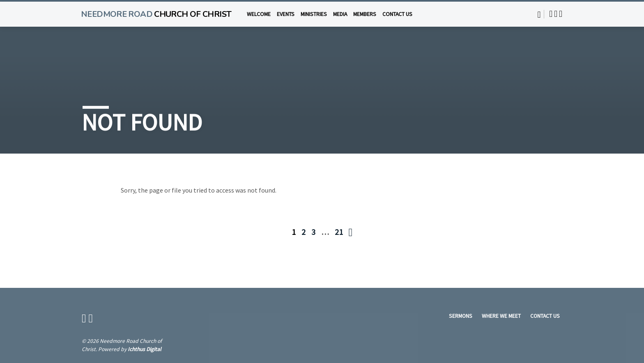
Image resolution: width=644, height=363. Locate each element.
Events (286, 14)
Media (340, 14)
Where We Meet (501, 316)
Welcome (259, 14)
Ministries (314, 14)
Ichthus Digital (144, 349)
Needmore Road (156, 14)
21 (339, 232)
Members (365, 14)
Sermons (461, 316)
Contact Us (397, 14)
